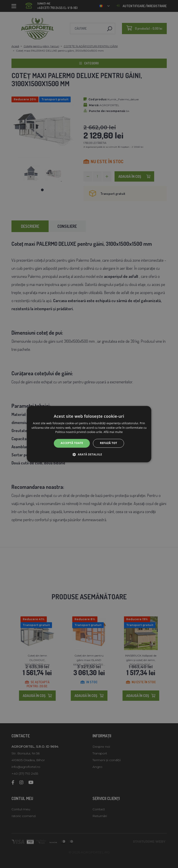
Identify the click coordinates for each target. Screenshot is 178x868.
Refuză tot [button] (108, 443)
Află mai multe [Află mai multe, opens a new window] (113, 432)
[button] (89, 454)
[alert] (89, 434)
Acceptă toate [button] (72, 443)
